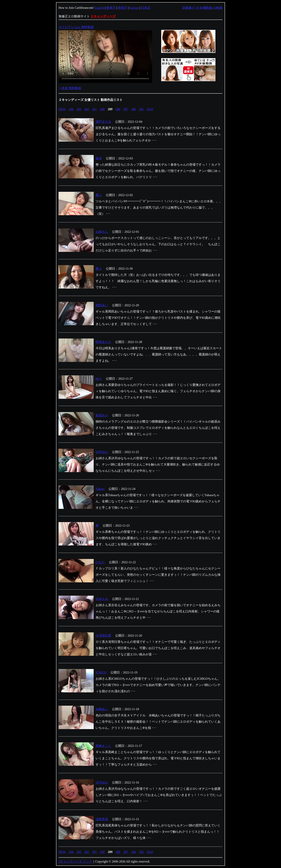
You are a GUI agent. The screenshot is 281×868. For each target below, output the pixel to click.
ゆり (99, 379)
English (99, 8)
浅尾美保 (102, 819)
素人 (99, 195)
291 (94, 109)
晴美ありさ (103, 342)
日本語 (146, 8)
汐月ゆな (102, 452)
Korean (134, 8)
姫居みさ (102, 415)
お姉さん (102, 232)
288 (118, 109)
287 (126, 109)
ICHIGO (101, 672)
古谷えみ (102, 599)
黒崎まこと (103, 746)
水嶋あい (102, 709)
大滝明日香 (103, 636)
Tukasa (100, 489)
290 (102, 109)
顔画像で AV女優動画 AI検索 (202, 8)
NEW (62, 109)
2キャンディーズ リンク (75, 861)
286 (133, 109)
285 (141, 109)
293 (79, 109)
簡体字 (123, 8)
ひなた (100, 562)
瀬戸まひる (103, 122)
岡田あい (102, 305)
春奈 (99, 158)
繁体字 (111, 8)
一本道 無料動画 (70, 88)
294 (71, 109)
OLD (150, 109)
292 (87, 109)
